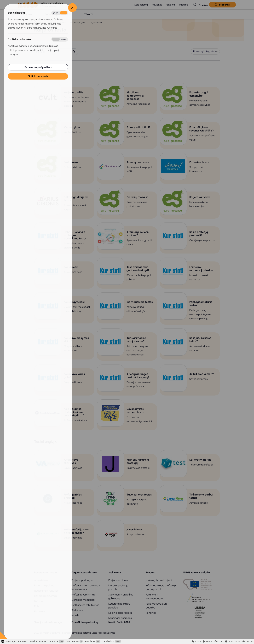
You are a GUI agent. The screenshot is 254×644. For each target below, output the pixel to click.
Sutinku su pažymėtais (38, 67)
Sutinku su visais (38, 76)
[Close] (72, 8)
